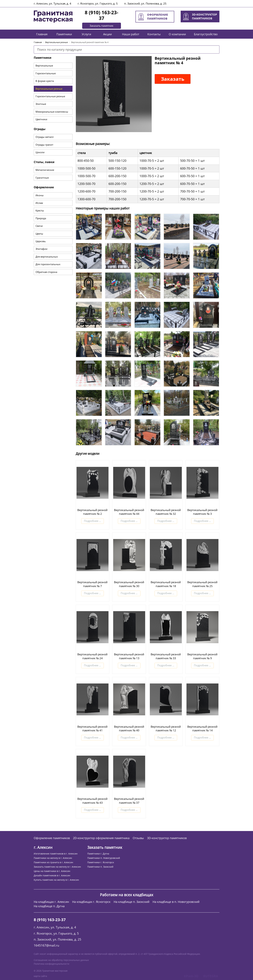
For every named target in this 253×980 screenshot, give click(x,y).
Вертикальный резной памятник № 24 (92, 656)
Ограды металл (45, 137)
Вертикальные (44, 66)
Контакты (154, 34)
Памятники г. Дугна (98, 854)
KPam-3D (191, 976)
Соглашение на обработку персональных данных (61, 960)
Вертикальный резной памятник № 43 (92, 801)
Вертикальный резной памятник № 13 (129, 656)
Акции (107, 34)
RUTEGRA (211, 976)
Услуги (86, 34)
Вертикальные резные (49, 89)
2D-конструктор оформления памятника (101, 838)
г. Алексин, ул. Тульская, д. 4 (52, 3)
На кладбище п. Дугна (49, 906)
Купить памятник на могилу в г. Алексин (56, 880)
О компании (177, 34)
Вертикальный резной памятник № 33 (166, 656)
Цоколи (40, 152)
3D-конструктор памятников (167, 838)
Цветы (39, 234)
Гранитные (42, 178)
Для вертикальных (47, 257)
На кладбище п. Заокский (132, 902)
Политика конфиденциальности (52, 964)
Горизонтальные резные (50, 96)
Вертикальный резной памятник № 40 (129, 729)
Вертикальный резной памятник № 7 (92, 584)
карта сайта (40, 976)
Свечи (39, 226)
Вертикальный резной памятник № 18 (166, 584)
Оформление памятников (52, 838)
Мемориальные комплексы (52, 112)
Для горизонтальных (48, 264)
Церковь (41, 241)
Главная (42, 34)
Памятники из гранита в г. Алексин (53, 862)
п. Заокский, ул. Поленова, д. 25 (145, 3)
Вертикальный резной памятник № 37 (129, 801)
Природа (41, 218)
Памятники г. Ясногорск (101, 862)
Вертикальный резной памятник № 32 (166, 512)
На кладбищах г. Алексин (51, 902)
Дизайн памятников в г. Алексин (52, 875)
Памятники (64, 34)
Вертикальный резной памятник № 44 (129, 512)
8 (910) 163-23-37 (101, 15)
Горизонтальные (46, 73)
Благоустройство (206, 34)
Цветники (41, 119)
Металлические (45, 170)
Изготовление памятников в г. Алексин (56, 854)
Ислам (39, 203)
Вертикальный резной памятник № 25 (202, 584)
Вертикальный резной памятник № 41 (92, 729)
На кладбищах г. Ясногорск (91, 902)
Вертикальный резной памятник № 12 (166, 729)
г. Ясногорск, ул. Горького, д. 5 (98, 3)
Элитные (41, 104)
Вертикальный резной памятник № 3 (202, 512)
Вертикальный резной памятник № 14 (202, 729)
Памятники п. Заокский (100, 867)
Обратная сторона (46, 272)
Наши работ (131, 34)
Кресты (40, 210)
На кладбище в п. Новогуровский (176, 902)
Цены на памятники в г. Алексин (52, 871)
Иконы (40, 195)
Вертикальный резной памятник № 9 (202, 656)
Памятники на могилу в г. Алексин (53, 858)
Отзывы (138, 838)
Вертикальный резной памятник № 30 (129, 584)
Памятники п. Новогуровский (104, 858)
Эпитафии (41, 249)
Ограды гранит (44, 145)
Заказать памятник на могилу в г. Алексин (57, 867)
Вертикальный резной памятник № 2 (92, 512)
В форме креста (45, 81)
